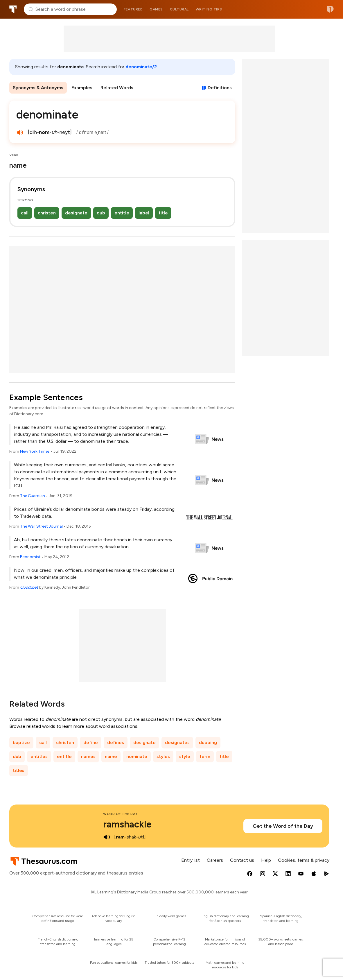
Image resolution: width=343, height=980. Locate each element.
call (25, 213)
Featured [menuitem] (133, 9)
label (144, 213)
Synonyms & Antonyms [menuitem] (38, 88)
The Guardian (33, 496)
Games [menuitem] (156, 9)
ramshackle (127, 824)
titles (19, 770)
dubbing (208, 742)
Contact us (242, 860)
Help (266, 860)
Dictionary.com (330, 9)
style (185, 756)
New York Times (35, 451)
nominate (137, 756)
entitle (122, 213)
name (111, 756)
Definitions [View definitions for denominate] (220, 88)
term (205, 756)
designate (76, 213)
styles (163, 756)
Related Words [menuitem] (117, 88)
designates (177, 742)
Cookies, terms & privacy (304, 860)
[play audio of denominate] (20, 132)
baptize (21, 742)
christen (47, 213)
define (91, 742)
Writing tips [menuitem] (209, 9)
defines (116, 742)
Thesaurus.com (13, 9)
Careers (215, 860)
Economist (30, 557)
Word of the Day (120, 814)
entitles (39, 756)
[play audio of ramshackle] (107, 837)
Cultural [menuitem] (179, 9)
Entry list (191, 860)
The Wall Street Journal (41, 526)
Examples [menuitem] (82, 88)
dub (101, 213)
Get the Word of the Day (283, 826)
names (88, 756)
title (163, 213)
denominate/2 (141, 67)
